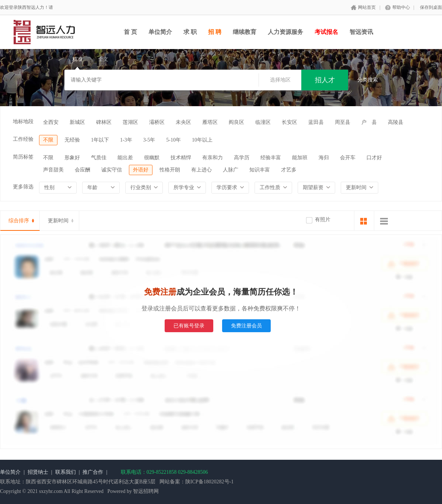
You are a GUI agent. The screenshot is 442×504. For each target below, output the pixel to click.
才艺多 (289, 170)
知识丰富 (260, 170)
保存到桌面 (431, 7)
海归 (324, 158)
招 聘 (215, 32)
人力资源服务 (285, 32)
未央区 (183, 122)
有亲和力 (213, 158)
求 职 (190, 32)
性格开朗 (170, 170)
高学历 (242, 158)
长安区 (290, 122)
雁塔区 (210, 122)
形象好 (72, 158)
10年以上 (202, 140)
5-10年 (173, 140)
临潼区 (263, 122)
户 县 (369, 122)
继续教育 (245, 32)
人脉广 (231, 170)
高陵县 (396, 122)
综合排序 (19, 221)
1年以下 (100, 140)
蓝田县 (316, 122)
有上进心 (201, 170)
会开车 (348, 158)
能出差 (125, 158)
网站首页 (367, 7)
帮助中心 (401, 7)
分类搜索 (368, 80)
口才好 (374, 158)
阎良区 (236, 122)
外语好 (141, 170)
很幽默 (152, 158)
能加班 (300, 158)
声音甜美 (53, 170)
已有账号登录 (189, 326)
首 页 (130, 32)
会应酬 (83, 170)
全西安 (51, 122)
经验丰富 (271, 158)
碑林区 (104, 122)
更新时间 (58, 221)
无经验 (72, 140)
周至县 (343, 122)
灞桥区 (157, 122)
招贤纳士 (38, 472)
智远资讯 (361, 32)
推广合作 (93, 472)
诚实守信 (112, 170)
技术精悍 (181, 158)
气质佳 (99, 158)
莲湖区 (130, 122)
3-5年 (149, 140)
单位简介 (160, 32)
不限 (48, 140)
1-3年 (126, 140)
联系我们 (66, 472)
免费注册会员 (246, 326)
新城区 (77, 122)
